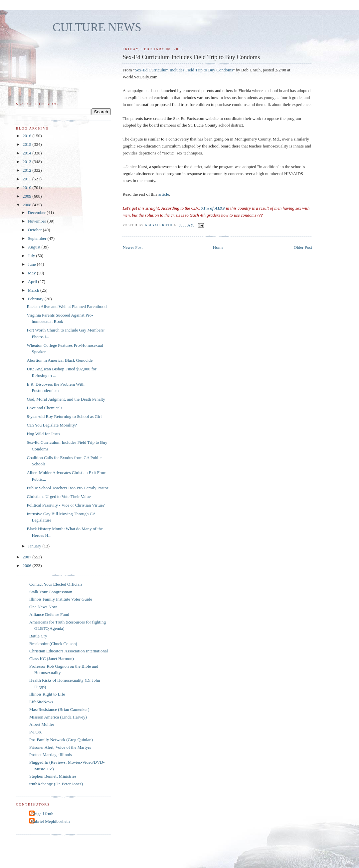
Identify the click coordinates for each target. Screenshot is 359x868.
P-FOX (36, 732)
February (36, 299)
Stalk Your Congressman (51, 592)
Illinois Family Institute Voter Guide (61, 599)
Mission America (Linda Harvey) (58, 717)
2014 (27, 153)
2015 (27, 144)
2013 (27, 162)
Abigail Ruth (42, 814)
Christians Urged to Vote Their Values (59, 496)
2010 (27, 188)
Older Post (303, 247)
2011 (27, 179)
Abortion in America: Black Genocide (60, 360)
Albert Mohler (42, 724)
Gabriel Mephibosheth (50, 821)
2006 (27, 566)
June (32, 264)
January (35, 546)
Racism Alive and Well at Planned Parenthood (67, 306)
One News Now (43, 607)
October (35, 230)
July (32, 256)
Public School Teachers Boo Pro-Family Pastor (67, 488)
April (33, 282)
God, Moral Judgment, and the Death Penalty (66, 399)
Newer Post (132, 247)
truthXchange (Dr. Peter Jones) (56, 784)
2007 (27, 557)
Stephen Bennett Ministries (53, 776)
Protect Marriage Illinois (51, 755)
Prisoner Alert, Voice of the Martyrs (60, 747)
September (38, 238)
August (35, 247)
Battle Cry (38, 636)
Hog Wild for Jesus (43, 434)
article (164, 194)
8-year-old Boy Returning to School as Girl (64, 416)
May (32, 273)
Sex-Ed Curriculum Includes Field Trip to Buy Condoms (184, 70)
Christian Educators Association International (69, 651)
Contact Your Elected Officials (56, 584)
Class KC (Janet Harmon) (52, 659)
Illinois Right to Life (47, 694)
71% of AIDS (213, 208)
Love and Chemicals (44, 408)
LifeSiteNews (41, 702)
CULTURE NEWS (97, 27)
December (37, 212)
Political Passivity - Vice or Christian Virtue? (66, 505)
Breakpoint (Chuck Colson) (53, 644)
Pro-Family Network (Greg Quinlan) (61, 740)
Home (218, 247)
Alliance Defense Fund (49, 614)
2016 (27, 136)
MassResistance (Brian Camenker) (59, 709)
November (38, 221)
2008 (27, 205)
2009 (27, 196)
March (34, 290)
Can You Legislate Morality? (52, 425)
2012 (27, 170)
